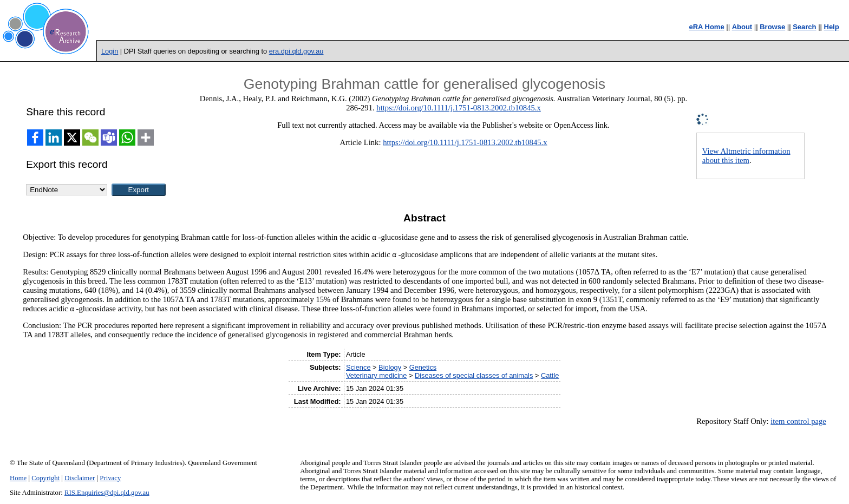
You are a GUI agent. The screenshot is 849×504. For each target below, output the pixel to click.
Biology (390, 367)
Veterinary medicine (376, 375)
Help (832, 27)
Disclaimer (80, 478)
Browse (772, 27)
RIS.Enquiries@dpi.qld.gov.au (107, 493)
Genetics (423, 367)
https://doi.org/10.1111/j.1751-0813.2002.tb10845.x (458, 108)
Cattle (550, 375)
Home (18, 478)
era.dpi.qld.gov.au (296, 51)
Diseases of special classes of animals (474, 375)
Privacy (110, 478)
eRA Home (706, 27)
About (742, 27)
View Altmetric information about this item (746, 156)
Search (804, 27)
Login (110, 51)
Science (358, 367)
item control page (798, 421)
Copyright (45, 478)
